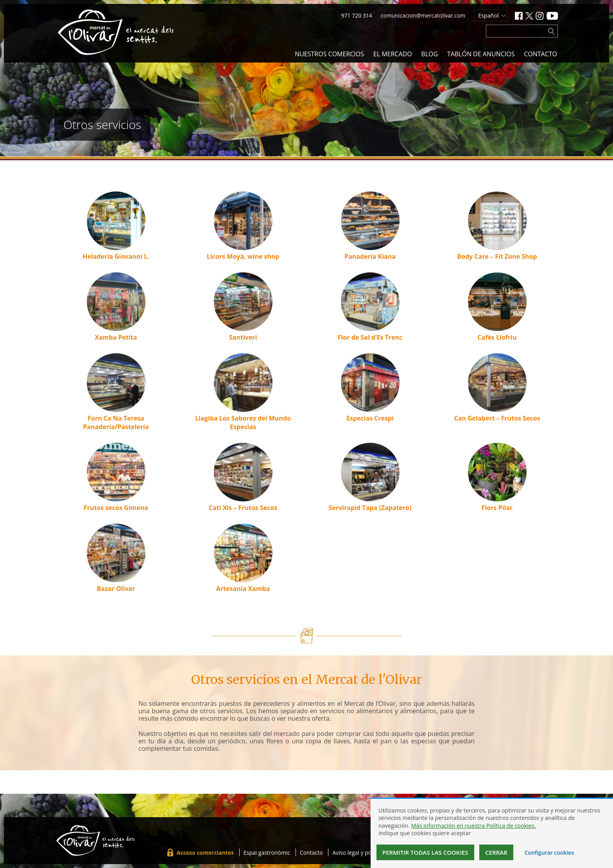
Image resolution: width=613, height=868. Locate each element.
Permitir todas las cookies (425, 852)
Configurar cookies (549, 853)
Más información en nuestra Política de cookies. (473, 826)
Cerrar (496, 852)
